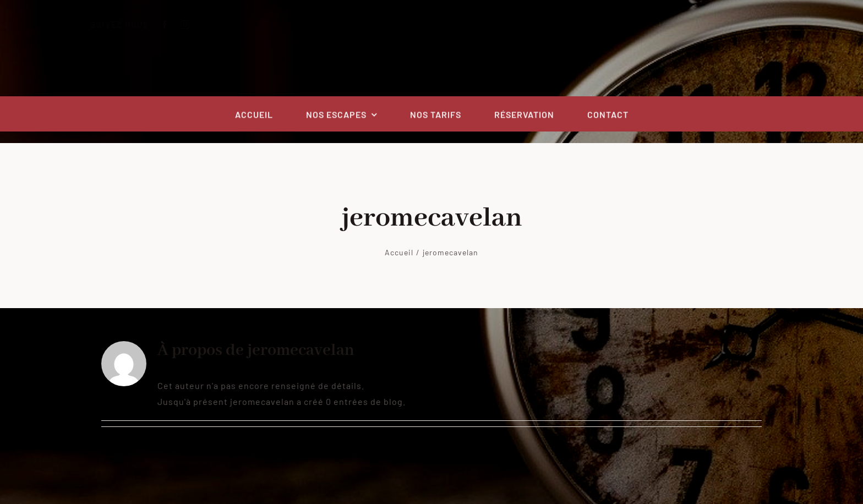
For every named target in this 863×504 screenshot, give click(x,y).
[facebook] (174, 25)
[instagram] (195, 25)
